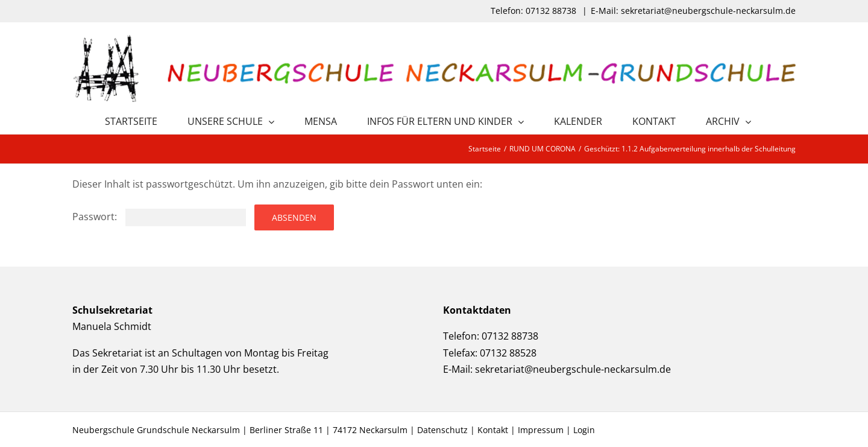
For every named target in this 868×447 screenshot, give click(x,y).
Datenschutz (442, 430)
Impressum (541, 430)
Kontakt (493, 430)
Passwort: (159, 217)
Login (584, 430)
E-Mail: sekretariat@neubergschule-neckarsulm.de (693, 11)
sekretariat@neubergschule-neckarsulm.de (573, 369)
